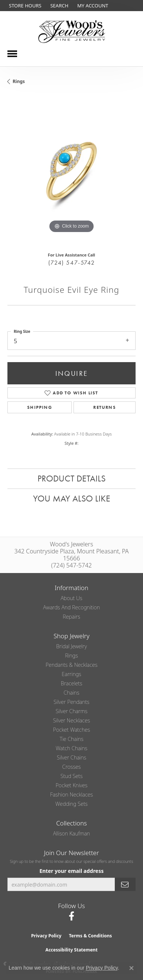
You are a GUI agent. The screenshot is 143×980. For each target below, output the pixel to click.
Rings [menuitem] (71, 655)
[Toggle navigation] (12, 54)
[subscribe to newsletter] (125, 885)
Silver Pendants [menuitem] (71, 702)
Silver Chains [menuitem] (71, 757)
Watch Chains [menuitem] (71, 748)
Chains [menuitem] (71, 693)
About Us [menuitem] (71, 598)
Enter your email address (71, 871)
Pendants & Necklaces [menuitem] (72, 665)
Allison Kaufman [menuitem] (72, 833)
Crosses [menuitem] (72, 767)
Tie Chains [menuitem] (71, 739)
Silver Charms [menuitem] (72, 711)
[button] (58, 6)
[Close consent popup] (131, 968)
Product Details (71, 478)
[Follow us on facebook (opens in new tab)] (71, 916)
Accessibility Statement (71, 950)
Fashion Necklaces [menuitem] (71, 794)
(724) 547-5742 (71, 263)
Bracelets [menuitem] (72, 683)
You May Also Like (72, 498)
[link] (24, 6)
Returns (104, 407)
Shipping (40, 407)
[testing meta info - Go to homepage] (72, 32)
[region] (71, 171)
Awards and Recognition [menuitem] (71, 607)
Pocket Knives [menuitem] (72, 785)
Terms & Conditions (90, 936)
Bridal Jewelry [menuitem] (71, 646)
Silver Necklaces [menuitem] (72, 720)
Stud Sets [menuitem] (72, 776)
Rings (19, 81)
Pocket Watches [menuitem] (72, 730)
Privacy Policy (46, 936)
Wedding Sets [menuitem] (71, 804)
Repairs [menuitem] (71, 617)
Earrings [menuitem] (71, 674)
